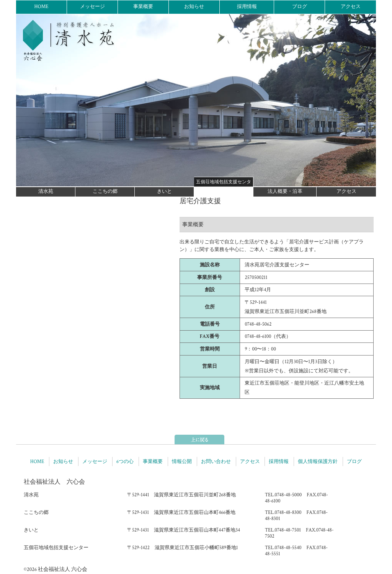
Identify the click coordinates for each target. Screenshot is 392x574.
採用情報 (247, 7)
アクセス (351, 7)
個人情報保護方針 (318, 461)
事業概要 (143, 7)
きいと (164, 192)
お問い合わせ (216, 461)
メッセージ (92, 7)
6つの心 (125, 461)
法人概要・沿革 (285, 192)
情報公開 (182, 461)
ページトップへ (199, 439)
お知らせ (194, 7)
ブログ (300, 7)
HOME (41, 7)
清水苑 (46, 192)
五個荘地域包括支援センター (224, 183)
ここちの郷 (105, 192)
